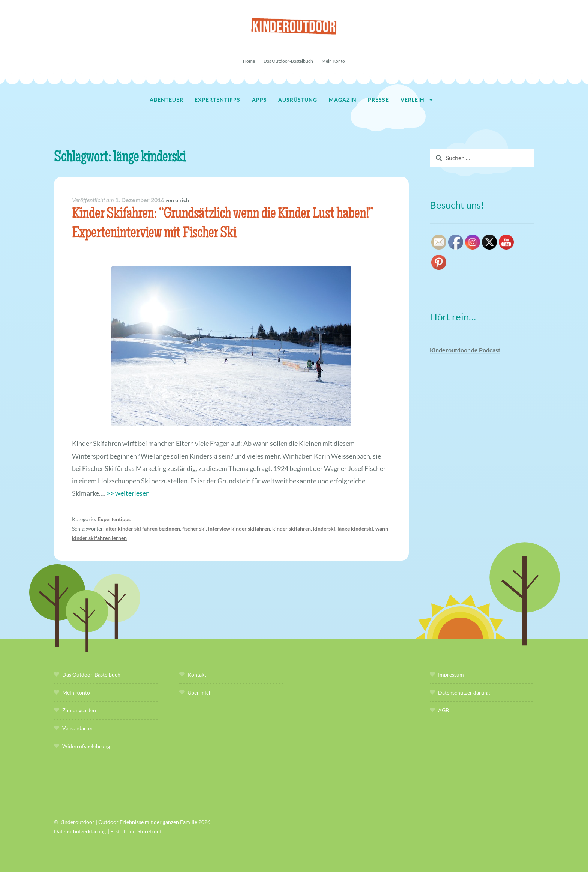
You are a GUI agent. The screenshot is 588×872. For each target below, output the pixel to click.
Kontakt (197, 674)
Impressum (451, 674)
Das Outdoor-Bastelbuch (288, 61)
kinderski (324, 528)
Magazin (343, 100)
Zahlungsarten (79, 710)
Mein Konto (333, 61)
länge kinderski (355, 528)
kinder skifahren (292, 528)
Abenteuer (166, 100)
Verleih (412, 100)
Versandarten (78, 728)
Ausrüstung (298, 100)
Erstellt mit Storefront (136, 831)
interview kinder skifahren (239, 528)
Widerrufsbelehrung (86, 746)
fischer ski (194, 528)
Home (249, 61)
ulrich (182, 200)
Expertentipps (217, 100)
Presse (378, 100)
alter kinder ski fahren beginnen (143, 528)
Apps (259, 100)
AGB (443, 710)
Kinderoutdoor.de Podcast (465, 350)
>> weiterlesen (128, 493)
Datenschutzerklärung (464, 692)
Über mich (200, 692)
